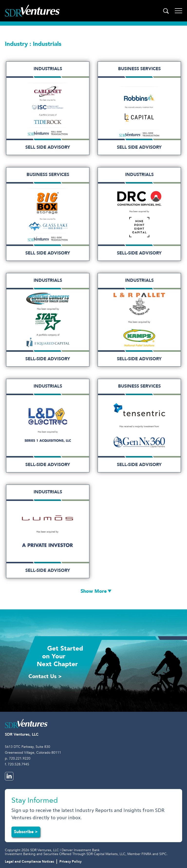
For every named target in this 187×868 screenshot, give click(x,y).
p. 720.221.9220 (18, 758)
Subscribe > (26, 832)
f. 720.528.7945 (17, 764)
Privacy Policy (70, 862)
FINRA (146, 854)
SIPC (163, 854)
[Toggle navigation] (178, 11)
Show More (94, 591)
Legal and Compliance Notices (29, 862)
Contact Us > (45, 676)
